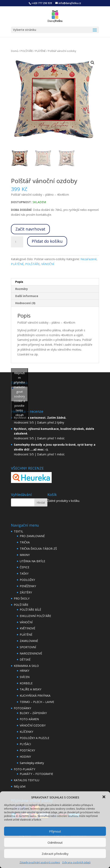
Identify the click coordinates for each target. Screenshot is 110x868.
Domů (15, 51)
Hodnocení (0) (25, 303)
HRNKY (25, 671)
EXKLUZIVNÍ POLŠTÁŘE (35, 616)
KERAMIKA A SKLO (26, 666)
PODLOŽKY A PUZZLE (34, 738)
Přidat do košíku (47, 241)
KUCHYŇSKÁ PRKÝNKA (35, 696)
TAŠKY (24, 573)
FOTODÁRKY (22, 708)
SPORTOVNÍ (28, 647)
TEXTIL (19, 531)
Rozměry (22, 289)
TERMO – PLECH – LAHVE (37, 702)
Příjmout (55, 831)
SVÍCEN (25, 677)
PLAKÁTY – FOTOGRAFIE (36, 774)
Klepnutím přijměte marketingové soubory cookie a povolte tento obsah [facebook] (19, 394)
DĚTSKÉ (25, 659)
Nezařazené (89, 259)
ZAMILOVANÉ (29, 641)
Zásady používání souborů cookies (40, 862)
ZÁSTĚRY (26, 592)
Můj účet (20, 786)
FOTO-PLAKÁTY (25, 769)
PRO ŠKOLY (22, 598)
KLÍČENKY (26, 732)
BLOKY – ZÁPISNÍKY (33, 713)
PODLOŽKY (27, 580)
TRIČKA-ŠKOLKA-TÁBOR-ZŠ (38, 549)
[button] (104, 797)
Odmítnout (55, 842)
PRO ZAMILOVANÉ (32, 536)
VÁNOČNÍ (48, 264)
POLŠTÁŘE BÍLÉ (30, 610)
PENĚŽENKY (28, 586)
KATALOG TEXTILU (27, 780)
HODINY (25, 757)
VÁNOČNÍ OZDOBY (33, 725)
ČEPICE (25, 567)
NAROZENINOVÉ (31, 653)
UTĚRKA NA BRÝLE (32, 561)
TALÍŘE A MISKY (30, 689)
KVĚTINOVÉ (27, 628)
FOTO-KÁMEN (29, 719)
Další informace (27, 296)
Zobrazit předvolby (55, 854)
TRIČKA (25, 542)
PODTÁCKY (27, 750)
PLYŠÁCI (25, 744)
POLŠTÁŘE (27, 51)
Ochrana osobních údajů (76, 862)
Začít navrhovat (30, 229)
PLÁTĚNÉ (40, 51)
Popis (19, 282)
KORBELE (26, 683)
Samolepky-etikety (32, 763)
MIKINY (25, 555)
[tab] (55, 282)
